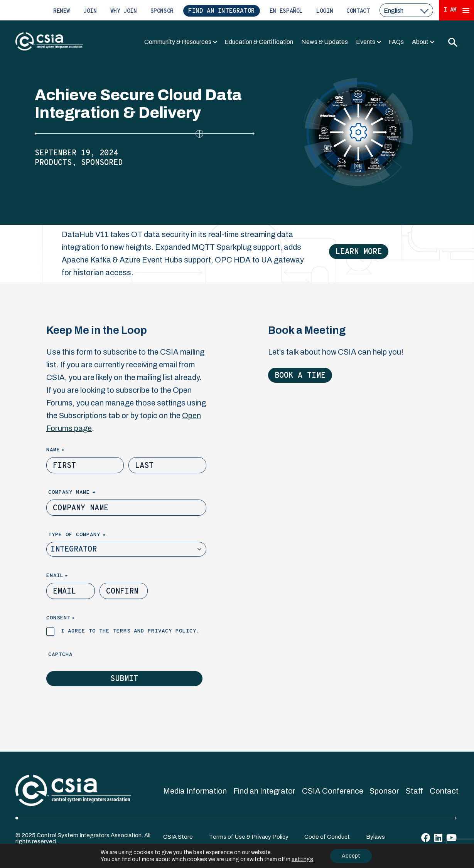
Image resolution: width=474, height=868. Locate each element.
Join (90, 11)
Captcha (60, 655)
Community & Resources (178, 42)
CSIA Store (178, 837)
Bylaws (375, 837)
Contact (358, 11)
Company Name (85, 493)
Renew (62, 11)
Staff (414, 791)
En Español (286, 11)
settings (302, 859)
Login (325, 11)
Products (53, 163)
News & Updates (325, 42)
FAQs (396, 42)
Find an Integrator (222, 11)
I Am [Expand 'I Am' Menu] (457, 10)
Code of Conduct (327, 837)
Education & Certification (259, 42)
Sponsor (162, 11)
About (420, 42)
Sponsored (102, 163)
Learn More (359, 252)
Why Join (124, 11)
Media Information (195, 791)
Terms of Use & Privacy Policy (249, 837)
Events (366, 42)
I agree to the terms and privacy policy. (130, 631)
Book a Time (300, 376)
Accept (351, 856)
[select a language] (406, 10)
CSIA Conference (333, 791)
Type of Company (90, 535)
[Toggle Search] (452, 42)
